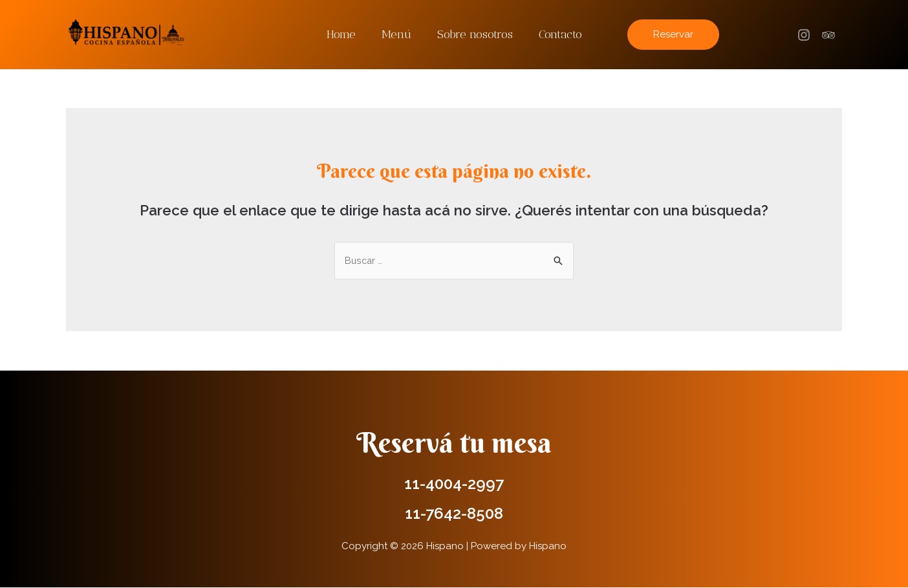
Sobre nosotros (474, 34)
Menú (398, 34)
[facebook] (806, 35)
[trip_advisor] (830, 35)
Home (345, 34)
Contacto (557, 34)
